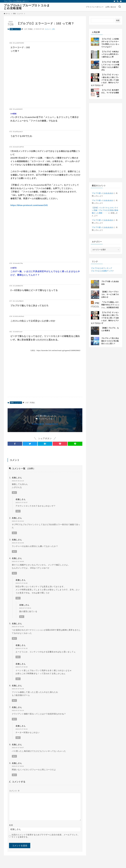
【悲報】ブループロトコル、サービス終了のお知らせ (110, 294)
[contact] (121, 1)
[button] (15, 444)
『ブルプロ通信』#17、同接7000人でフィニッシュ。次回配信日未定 (111, 305)
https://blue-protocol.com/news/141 (29, 205)
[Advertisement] (45, 84)
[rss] (118, 1)
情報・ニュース (15, 29)
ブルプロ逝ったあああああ (102, 193)
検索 (118, 20)
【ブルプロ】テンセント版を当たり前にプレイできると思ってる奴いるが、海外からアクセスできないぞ (105, 80)
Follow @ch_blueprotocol (45, 424)
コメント (14, 791)
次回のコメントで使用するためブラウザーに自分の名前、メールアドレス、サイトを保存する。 (46, 836)
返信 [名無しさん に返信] (14, 493)
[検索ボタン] (120, 7)
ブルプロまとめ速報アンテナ (102, 271)
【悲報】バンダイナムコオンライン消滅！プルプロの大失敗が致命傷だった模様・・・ (105, 210)
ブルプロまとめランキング (101, 268)
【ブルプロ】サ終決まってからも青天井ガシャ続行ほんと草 (110, 54)
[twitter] (114, 1)
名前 (11, 825)
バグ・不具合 (28, 29)
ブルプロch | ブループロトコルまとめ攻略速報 (27, 7)
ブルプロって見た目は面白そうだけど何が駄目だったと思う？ (110, 341)
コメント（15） (50, 29)
